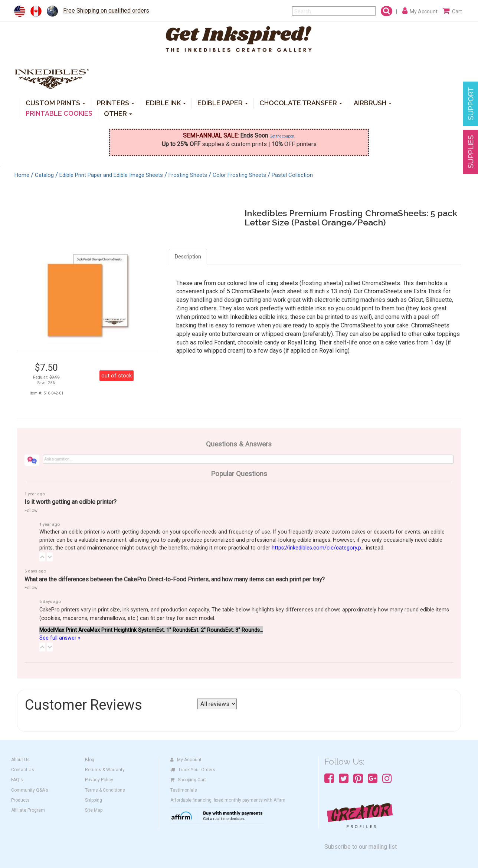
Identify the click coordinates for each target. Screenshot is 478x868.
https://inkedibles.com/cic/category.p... (318, 548)
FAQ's (17, 780)
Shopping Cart (188, 780)
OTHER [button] (118, 113)
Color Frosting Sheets (239, 175)
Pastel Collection (292, 175)
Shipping (94, 800)
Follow (31, 511)
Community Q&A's (30, 790)
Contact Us (23, 770)
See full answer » (60, 638)
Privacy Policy (99, 780)
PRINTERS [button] (116, 103)
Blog (90, 760)
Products (20, 800)
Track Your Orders (193, 770)
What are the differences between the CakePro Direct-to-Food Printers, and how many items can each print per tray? (175, 579)
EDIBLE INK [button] (166, 103)
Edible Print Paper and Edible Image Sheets (111, 175)
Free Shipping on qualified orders (106, 11)
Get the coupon (282, 136)
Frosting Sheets (188, 175)
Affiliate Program (28, 810)
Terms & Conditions (105, 790)
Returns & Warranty (105, 770)
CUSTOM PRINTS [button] (55, 103)
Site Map (94, 810)
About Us (20, 760)
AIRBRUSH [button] (373, 103)
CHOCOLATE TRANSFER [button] (301, 103)
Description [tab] (188, 257)
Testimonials (184, 790)
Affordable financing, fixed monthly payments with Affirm (228, 800)
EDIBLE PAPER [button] (223, 103)
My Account (186, 760)
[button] (42, 557)
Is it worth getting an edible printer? (71, 502)
